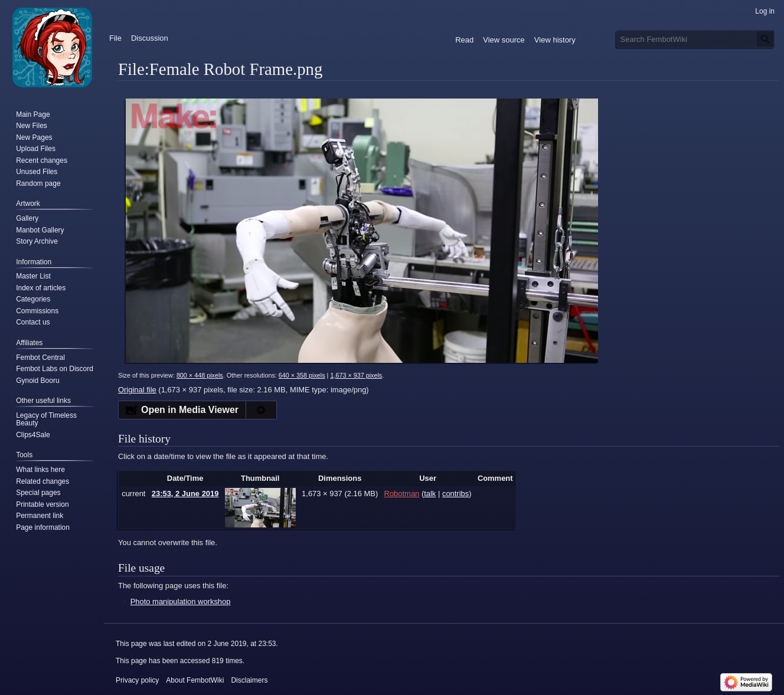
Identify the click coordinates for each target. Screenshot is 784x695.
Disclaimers (249, 680)
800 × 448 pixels (200, 375)
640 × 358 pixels (302, 375)
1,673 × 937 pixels (356, 375)
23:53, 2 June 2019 (185, 494)
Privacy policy (137, 680)
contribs (455, 494)
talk (430, 494)
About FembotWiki (195, 680)
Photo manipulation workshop (181, 601)
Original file (137, 390)
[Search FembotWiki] (695, 39)
